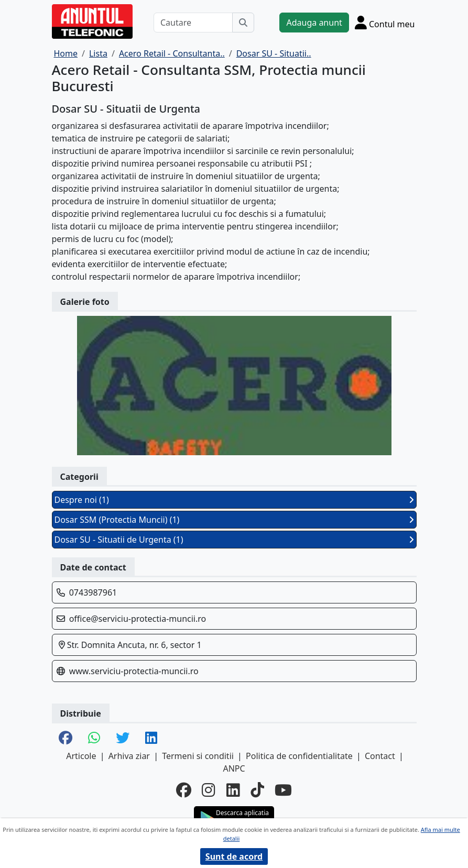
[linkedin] (233, 790)
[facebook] (184, 790)
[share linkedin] (151, 739)
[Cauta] (243, 23)
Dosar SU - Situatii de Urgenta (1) (234, 540)
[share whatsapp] (94, 739)
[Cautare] (193, 23)
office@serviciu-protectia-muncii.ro (138, 619)
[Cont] (385, 23)
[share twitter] (123, 739)
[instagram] (209, 790)
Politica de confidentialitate (299, 756)
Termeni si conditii (198, 756)
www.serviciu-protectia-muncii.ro (134, 671)
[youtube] (283, 790)
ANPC (234, 768)
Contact (380, 756)
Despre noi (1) (234, 500)
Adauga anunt (314, 23)
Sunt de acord (234, 856)
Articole (81, 756)
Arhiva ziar (129, 756)
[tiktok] (257, 790)
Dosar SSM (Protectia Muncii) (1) (234, 520)
